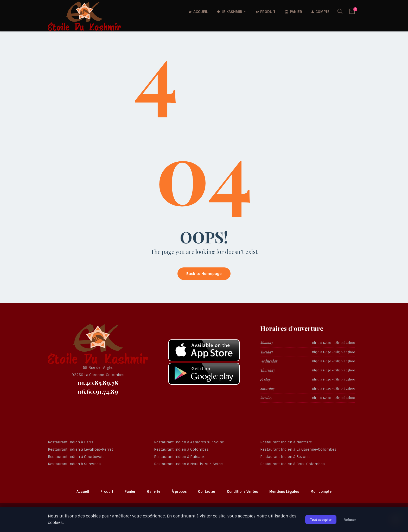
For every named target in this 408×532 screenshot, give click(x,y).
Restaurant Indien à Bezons (285, 457)
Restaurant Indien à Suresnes (74, 464)
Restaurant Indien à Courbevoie (76, 457)
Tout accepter (320, 520)
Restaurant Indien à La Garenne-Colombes (298, 449)
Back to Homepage (204, 274)
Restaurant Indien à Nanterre (286, 442)
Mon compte (321, 492)
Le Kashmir (230, 12)
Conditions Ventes (242, 492)
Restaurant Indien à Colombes (181, 449)
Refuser (350, 520)
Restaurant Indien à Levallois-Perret (80, 449)
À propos (179, 492)
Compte (320, 12)
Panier (293, 12)
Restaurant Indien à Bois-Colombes (292, 464)
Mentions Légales (284, 492)
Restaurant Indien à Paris (71, 442)
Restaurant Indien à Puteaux (179, 457)
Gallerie (154, 492)
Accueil (198, 12)
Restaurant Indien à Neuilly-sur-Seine (188, 464)
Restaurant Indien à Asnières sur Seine (189, 442)
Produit (265, 12)
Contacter (207, 492)
